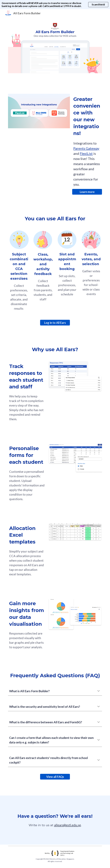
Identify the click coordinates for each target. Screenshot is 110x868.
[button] (99, 691)
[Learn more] (87, 192)
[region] (55, 5)
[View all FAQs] (55, 777)
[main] (87, 116)
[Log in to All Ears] (55, 323)
